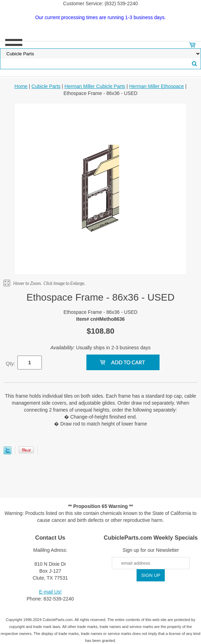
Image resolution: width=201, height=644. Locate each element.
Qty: (10, 363)
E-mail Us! (50, 592)
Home (21, 86)
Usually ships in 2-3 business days (101, 348)
